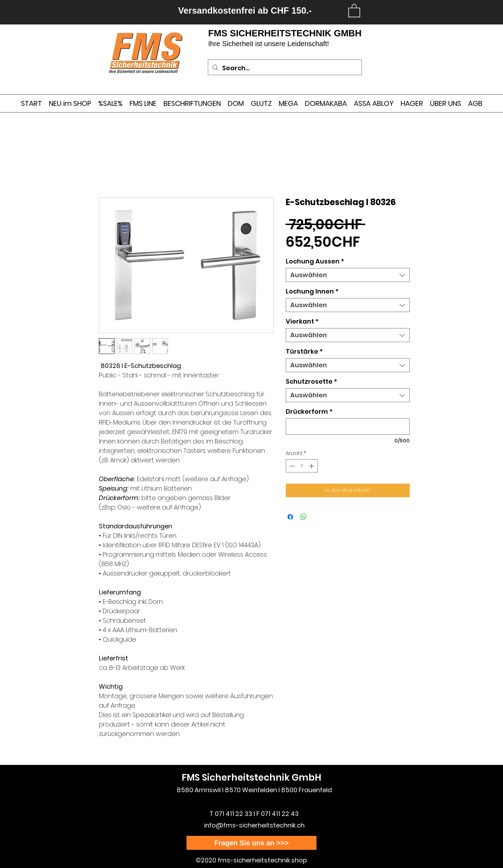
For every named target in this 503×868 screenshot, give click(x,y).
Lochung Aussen (315, 261)
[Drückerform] (348, 426)
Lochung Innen (312, 291)
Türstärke (304, 352)
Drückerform (309, 412)
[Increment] (312, 466)
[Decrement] (291, 466)
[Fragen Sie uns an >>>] (251, 843)
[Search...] (285, 68)
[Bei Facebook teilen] (290, 517)
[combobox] (348, 275)
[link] (354, 10)
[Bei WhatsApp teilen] (304, 517)
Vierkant (302, 321)
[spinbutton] (302, 466)
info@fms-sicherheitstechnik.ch (254, 825)
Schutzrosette (311, 382)
